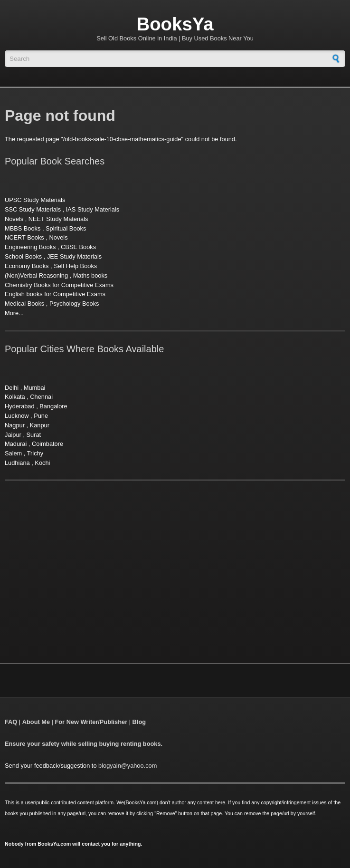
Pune (41, 416)
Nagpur (15, 425)
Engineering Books (30, 247)
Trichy (35, 453)
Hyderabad (20, 406)
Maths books (90, 275)
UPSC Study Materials (35, 200)
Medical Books (24, 304)
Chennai (41, 397)
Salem (13, 453)
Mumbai (35, 388)
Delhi (12, 388)
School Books (23, 256)
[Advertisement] (85, 560)
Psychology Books (74, 304)
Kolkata (15, 397)
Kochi (42, 463)
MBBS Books (23, 228)
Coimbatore (47, 444)
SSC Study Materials (33, 209)
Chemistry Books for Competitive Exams (59, 285)
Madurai (16, 444)
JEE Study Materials (74, 256)
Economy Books (27, 266)
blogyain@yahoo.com (128, 766)
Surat (34, 435)
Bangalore (53, 406)
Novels (14, 219)
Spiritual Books (66, 228)
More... (14, 313)
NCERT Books (24, 237)
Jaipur (13, 435)
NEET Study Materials (58, 219)
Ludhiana (17, 463)
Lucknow (17, 416)
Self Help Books (75, 266)
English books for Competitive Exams (55, 294)
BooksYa (175, 24)
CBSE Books (78, 247)
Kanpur (40, 425)
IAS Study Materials (93, 209)
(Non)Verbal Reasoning (36, 275)
